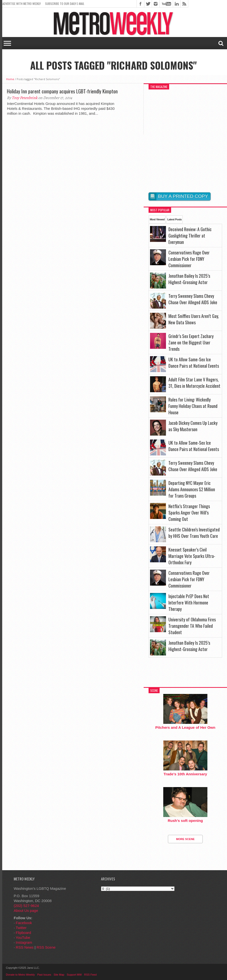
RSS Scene (46, 947)
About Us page (26, 911)
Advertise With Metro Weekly (22, 4)
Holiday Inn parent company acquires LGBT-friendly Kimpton (62, 91)
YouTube (23, 937)
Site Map (59, 975)
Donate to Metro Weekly (20, 975)
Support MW (74, 975)
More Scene (185, 839)
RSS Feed (90, 975)
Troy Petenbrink (25, 98)
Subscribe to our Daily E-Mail (65, 4)
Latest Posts (174, 219)
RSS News (25, 947)
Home (10, 79)
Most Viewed (157, 219)
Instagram (24, 942)
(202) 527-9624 (26, 906)
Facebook (24, 923)
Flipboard (23, 933)
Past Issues (44, 975)
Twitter (21, 928)
